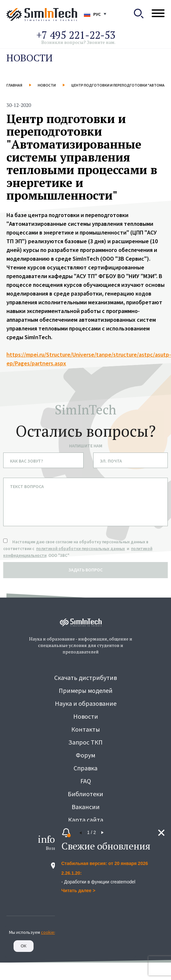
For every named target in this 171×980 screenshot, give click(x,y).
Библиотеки (85, 794)
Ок (24, 946)
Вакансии (86, 807)
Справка (85, 768)
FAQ (86, 781)
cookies (49, 932)
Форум (85, 755)
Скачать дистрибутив (85, 678)
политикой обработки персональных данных (80, 549)
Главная (14, 85)
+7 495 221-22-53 (76, 35)
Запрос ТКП (85, 742)
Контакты (86, 729)
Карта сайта (86, 820)
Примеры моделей (86, 690)
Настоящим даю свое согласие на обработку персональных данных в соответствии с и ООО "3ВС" (78, 549)
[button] (81, 833)
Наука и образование (86, 703)
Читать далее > (78, 891)
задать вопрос (85, 570)
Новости (47, 85)
